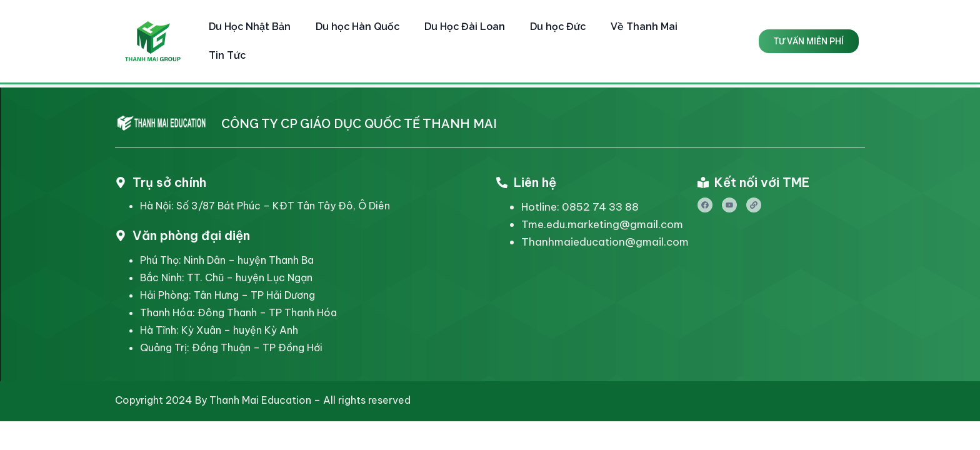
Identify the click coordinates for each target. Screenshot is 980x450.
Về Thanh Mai (644, 27)
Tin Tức (227, 55)
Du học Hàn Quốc (357, 27)
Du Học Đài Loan (465, 27)
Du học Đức (558, 27)
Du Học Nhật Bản (250, 27)
